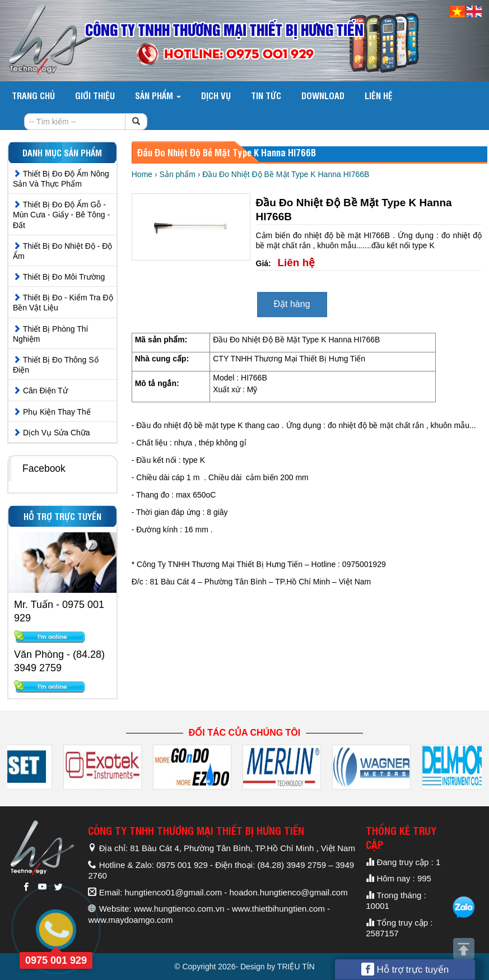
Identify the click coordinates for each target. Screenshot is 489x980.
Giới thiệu (95, 95)
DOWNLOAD (323, 95)
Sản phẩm (158, 95)
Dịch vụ (216, 95)
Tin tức (266, 95)
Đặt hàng (292, 304)
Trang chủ (33, 95)
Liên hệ (379, 95)
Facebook (44, 468)
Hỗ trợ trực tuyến (405, 969)
